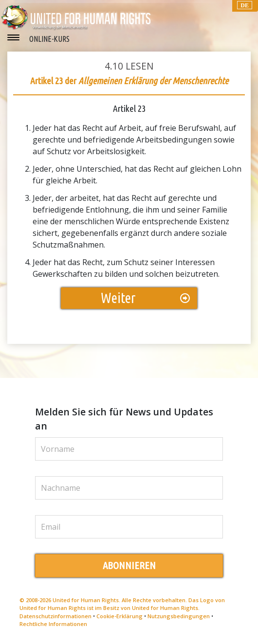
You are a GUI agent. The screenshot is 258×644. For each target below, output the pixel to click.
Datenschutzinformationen (55, 616)
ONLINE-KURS (49, 39)
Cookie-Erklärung (120, 616)
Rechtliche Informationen (53, 624)
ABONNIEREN (129, 565)
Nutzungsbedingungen (179, 616)
